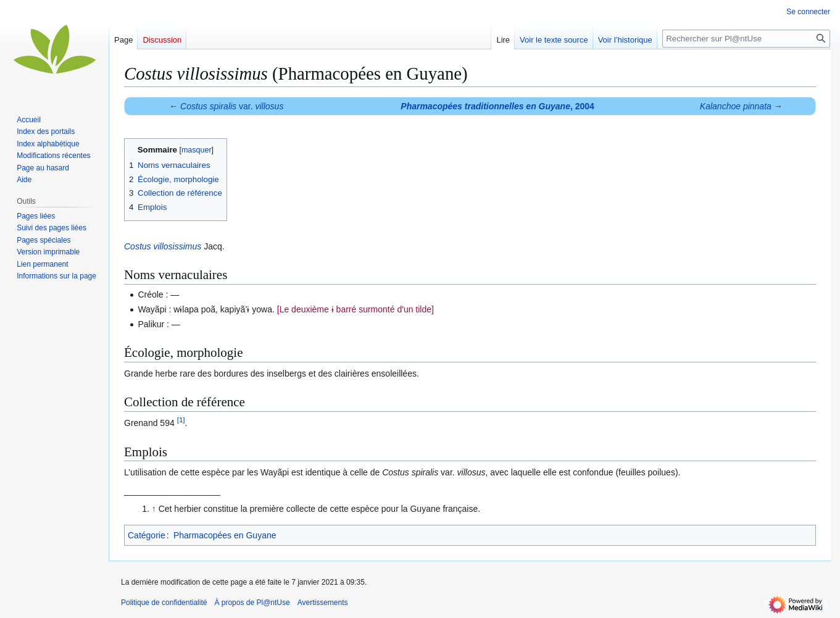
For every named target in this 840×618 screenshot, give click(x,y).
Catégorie (147, 535)
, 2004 (497, 106)
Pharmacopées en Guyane (225, 535)
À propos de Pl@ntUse (252, 603)
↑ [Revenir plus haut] (154, 509)
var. (232, 106)
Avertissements (323, 603)
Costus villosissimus (163, 246)
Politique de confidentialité (164, 603)
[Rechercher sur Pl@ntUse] (746, 39)
